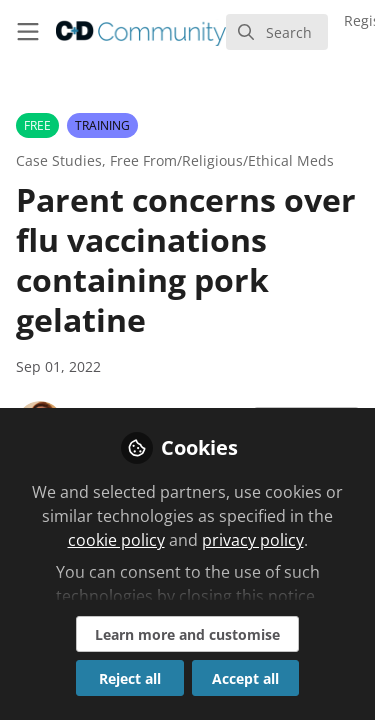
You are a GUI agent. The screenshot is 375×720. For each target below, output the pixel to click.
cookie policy (116, 540)
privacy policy (253, 540)
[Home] (141, 32)
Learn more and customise (187, 634)
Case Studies (59, 160)
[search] (277, 32)
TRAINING (102, 125)
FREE (37, 125)
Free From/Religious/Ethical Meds (222, 160)
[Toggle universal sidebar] (28, 32)
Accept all (245, 678)
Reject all (130, 678)
